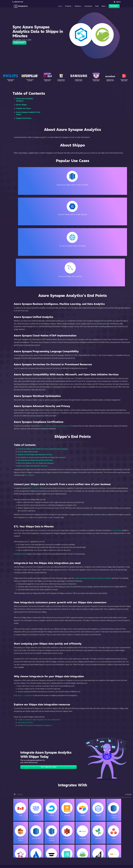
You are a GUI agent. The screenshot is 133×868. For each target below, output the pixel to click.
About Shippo (21, 105)
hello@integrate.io (20, 840)
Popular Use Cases (23, 108)
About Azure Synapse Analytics (25, 100)
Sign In (117, 2)
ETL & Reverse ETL (43, 837)
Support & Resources (80, 840)
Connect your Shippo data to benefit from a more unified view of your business (43, 357)
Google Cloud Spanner (82, 487)
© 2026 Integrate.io (18, 866)
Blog (74, 835)
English (113, 854)
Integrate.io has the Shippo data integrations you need (35, 363)
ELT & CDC (40, 840)
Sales (39, 847)
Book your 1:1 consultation (23, 604)
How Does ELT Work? (25, 631)
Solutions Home (42, 835)
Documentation (78, 845)
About (112, 842)
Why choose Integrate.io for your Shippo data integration (36, 372)
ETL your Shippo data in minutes (28, 360)
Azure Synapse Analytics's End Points (28, 113)
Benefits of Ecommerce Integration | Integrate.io (35, 634)
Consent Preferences (80, 860)
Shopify (93, 487)
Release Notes (42, 855)
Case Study (47, 71)
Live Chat (76, 837)
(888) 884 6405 (18, 2)
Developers (41, 852)
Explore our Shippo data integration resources (32, 374)
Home (58, 7)
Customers (114, 835)
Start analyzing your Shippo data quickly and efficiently (35, 369)
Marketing (40, 845)
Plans (97, 7)
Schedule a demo (20, 462)
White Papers (115, 837)
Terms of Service (116, 866)
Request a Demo (19, 43)
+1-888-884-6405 (20, 845)
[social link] (13, 849)
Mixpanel (108, 487)
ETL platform (35, 397)
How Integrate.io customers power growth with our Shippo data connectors (42, 366)
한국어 (113, 859)
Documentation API (79, 847)
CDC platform (29, 384)
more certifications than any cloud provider (56, 334)
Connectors (88, 7)
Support (39, 850)
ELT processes (116, 439)
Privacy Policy (77, 855)
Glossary (76, 857)
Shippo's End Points (24, 118)
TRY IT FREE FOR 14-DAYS (48, 676)
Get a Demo (115, 7)
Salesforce (100, 487)
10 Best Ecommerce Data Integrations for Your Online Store (39, 628)
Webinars (113, 840)
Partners (113, 845)
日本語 (113, 856)
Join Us (113, 847)
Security (76, 850)
